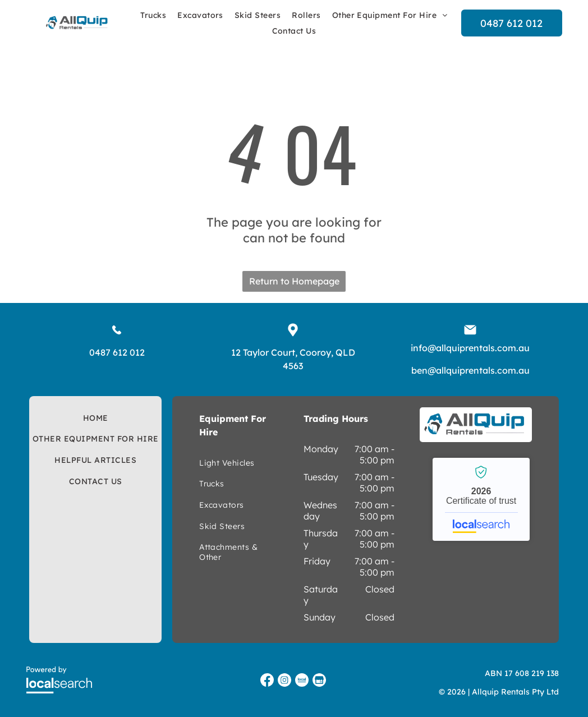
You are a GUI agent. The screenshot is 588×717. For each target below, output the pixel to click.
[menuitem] (153, 15)
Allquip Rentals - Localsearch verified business (481, 499)
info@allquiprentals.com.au (470, 348)
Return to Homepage (294, 281)
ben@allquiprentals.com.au (470, 370)
